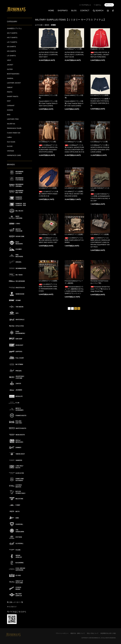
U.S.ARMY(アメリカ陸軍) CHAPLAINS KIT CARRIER (74, 240)
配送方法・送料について (78, 633)
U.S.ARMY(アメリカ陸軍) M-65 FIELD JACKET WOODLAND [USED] (74, 194)
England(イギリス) (97, 49)
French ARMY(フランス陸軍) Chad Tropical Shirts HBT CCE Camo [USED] (74, 103)
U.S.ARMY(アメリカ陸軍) (74, 188)
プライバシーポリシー (62, 633)
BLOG (74, 11)
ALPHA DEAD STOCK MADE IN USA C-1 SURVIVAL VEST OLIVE (74, 55)
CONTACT (85, 11)
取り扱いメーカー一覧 (15, 602)
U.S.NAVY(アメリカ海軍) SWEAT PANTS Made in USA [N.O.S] (48, 194)
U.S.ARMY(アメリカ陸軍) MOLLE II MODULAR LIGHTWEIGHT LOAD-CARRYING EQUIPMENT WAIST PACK (100, 242)
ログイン (98, 5)
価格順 (47, 25)
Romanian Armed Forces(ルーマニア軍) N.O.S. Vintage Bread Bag (100, 289)
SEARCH (98, 11)
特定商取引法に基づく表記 (108, 633)
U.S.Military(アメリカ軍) (47, 49)
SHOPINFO (63, 11)
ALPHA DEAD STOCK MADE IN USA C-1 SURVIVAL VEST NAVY (48, 55)
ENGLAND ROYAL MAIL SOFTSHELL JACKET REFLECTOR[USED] (100, 55)
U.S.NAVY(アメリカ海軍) (100, 95)
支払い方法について (93, 633)
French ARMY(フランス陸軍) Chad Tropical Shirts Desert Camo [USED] (48, 103)
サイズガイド (12, 607)
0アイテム (109, 5)
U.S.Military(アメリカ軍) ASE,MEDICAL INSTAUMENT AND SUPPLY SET (49, 240)
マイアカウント (86, 5)
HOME (51, 11)
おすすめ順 (39, 25)
